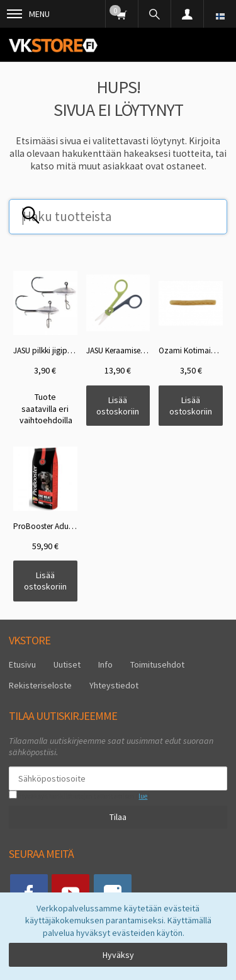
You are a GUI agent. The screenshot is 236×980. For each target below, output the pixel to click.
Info (105, 664)
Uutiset (67, 664)
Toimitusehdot (157, 664)
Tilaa (118, 817)
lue (143, 796)
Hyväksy (118, 955)
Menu (28, 14)
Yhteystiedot (114, 685)
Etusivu (22, 664)
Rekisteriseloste (40, 685)
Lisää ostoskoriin (118, 406)
